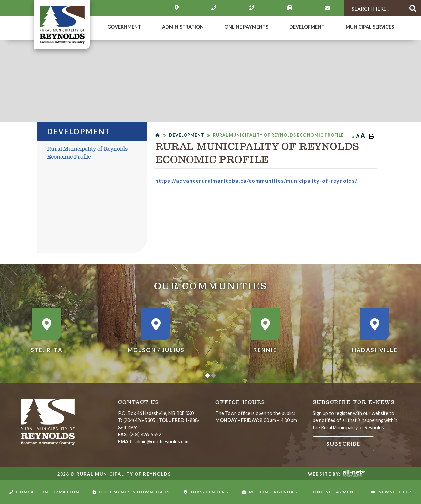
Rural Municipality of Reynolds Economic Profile (278, 135)
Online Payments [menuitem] (246, 27)
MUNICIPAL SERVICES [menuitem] (370, 27)
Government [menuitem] (124, 27)
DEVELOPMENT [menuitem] (307, 27)
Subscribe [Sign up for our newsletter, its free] (343, 444)
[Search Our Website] (373, 9)
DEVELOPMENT (187, 135)
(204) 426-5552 (140, 434)
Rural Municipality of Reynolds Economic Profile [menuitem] (87, 153)
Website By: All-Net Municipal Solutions (354, 473)
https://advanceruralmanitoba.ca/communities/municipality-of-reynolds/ (256, 181)
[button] (207, 375)
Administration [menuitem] (183, 27)
